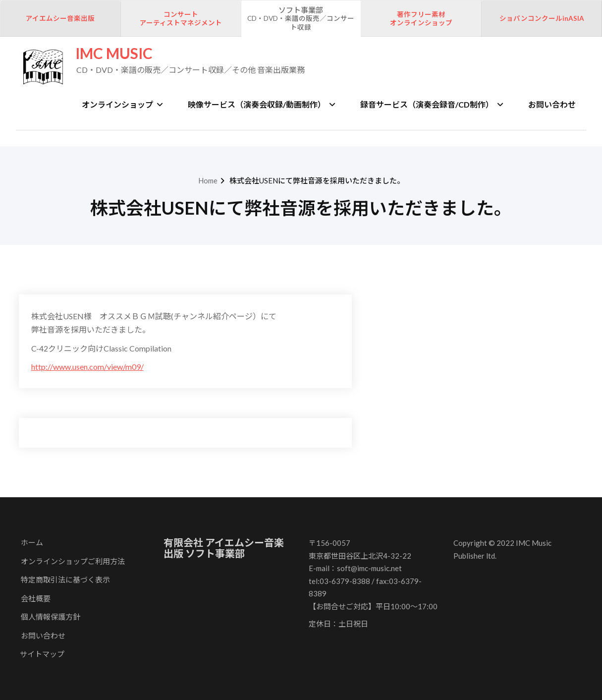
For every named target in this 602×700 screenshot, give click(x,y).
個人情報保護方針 (51, 617)
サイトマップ (42, 654)
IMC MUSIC (114, 53)
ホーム (32, 542)
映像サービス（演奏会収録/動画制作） (262, 104)
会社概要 (36, 598)
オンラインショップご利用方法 (73, 561)
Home (208, 180)
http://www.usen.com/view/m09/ (87, 367)
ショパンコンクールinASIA (542, 18)
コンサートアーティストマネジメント (181, 19)
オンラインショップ (122, 104)
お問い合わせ (552, 104)
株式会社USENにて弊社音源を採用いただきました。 (317, 180)
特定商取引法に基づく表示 (65, 580)
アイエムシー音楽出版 (60, 18)
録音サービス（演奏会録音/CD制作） (432, 104)
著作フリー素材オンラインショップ (421, 19)
